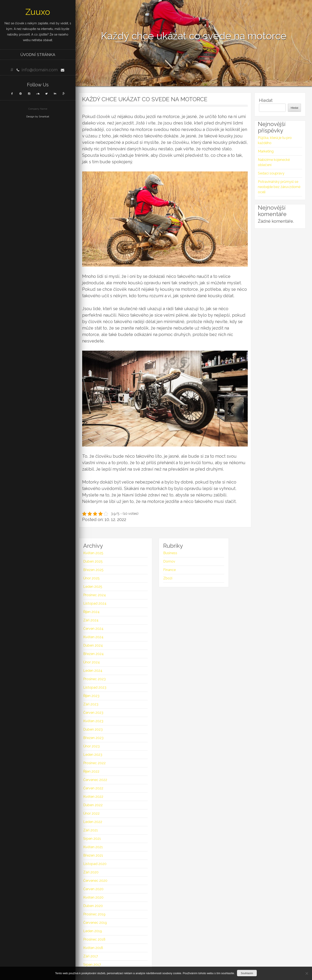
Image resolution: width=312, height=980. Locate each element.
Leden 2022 (93, 822)
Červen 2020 (93, 889)
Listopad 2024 (95, 603)
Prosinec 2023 (94, 679)
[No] (307, 973)
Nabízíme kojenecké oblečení (274, 162)
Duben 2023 (93, 729)
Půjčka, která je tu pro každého (275, 140)
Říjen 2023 (91, 696)
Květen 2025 (93, 553)
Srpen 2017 (92, 965)
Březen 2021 (93, 855)
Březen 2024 (93, 654)
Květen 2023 (93, 721)
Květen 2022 (93, 797)
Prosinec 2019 (94, 914)
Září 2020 (91, 872)
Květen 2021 (93, 847)
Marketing (266, 151)
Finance (169, 570)
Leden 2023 (93, 755)
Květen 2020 (93, 897)
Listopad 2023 (95, 687)
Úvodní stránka (38, 55)
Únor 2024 (92, 662)
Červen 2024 (93, 629)
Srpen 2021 (92, 839)
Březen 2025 (93, 570)
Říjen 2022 (91, 771)
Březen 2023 (93, 738)
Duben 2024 (93, 645)
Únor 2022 (91, 813)
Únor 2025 (91, 578)
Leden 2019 (93, 931)
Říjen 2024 (91, 612)
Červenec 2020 (95, 881)
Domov (169, 561)
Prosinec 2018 (94, 939)
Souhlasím (247, 973)
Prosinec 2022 (94, 763)
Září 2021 (91, 830)
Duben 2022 (93, 805)
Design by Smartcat (38, 117)
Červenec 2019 (95, 923)
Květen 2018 (93, 948)
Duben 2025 (93, 561)
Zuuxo (38, 12)
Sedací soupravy (271, 173)
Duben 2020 (93, 906)
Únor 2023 (91, 746)
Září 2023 (91, 704)
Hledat (266, 100)
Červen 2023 (93, 713)
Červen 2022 (93, 788)
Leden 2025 (93, 587)
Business (170, 553)
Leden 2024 (93, 671)
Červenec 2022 (95, 780)
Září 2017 (91, 956)
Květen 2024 (93, 637)
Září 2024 (91, 620)
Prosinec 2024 (95, 595)
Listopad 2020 (95, 864)
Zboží (168, 578)
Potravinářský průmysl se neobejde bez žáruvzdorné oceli (279, 187)
